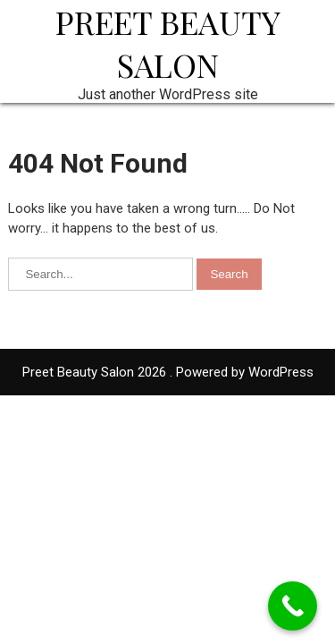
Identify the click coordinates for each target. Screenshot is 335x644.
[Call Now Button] (293, 606)
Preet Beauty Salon (168, 43)
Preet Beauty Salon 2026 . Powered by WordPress (168, 372)
